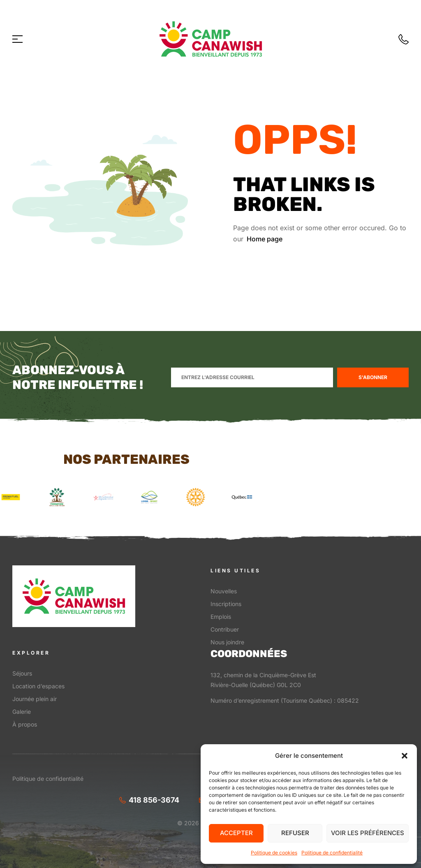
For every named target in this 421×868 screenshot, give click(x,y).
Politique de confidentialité (332, 853)
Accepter (236, 833)
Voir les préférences (368, 833)
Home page (265, 239)
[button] (405, 756)
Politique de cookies (274, 853)
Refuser (295, 833)
